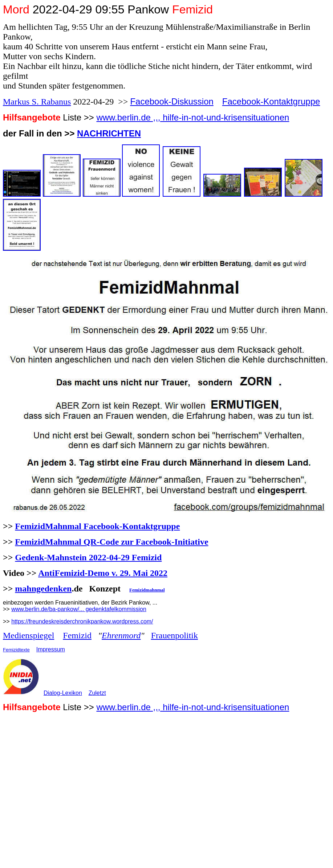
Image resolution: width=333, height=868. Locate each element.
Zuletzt (97, 693)
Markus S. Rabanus (37, 102)
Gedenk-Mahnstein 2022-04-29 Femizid (88, 557)
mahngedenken (43, 589)
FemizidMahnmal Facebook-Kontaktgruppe (97, 526)
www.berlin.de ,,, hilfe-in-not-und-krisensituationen (193, 117)
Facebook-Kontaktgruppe (271, 101)
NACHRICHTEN (109, 133)
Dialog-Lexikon (63, 693)
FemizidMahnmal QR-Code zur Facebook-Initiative (111, 542)
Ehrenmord (121, 635)
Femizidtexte (16, 650)
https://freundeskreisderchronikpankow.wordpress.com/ (82, 621)
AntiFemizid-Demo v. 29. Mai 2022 (103, 573)
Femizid (77, 635)
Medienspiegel (29, 635)
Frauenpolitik (174, 635)
